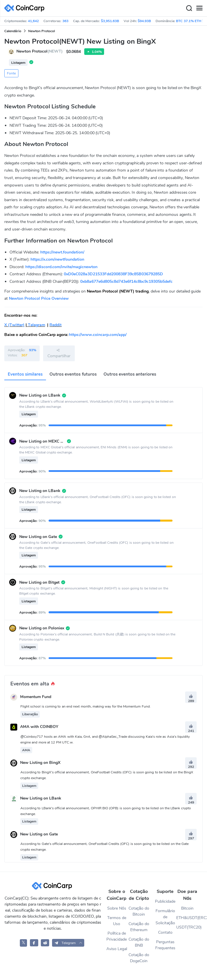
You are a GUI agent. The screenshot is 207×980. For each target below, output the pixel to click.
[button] (68, 943)
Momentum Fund (36, 697)
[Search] (189, 8)
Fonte (11, 73)
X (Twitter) (14, 325)
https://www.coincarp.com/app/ (98, 335)
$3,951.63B (110, 21)
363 (65, 21)
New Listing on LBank (41, 799)
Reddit (55, 325)
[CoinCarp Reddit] (45, 943)
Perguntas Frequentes (165, 945)
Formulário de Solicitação (165, 917)
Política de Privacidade (117, 936)
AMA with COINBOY (39, 727)
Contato (165, 932)
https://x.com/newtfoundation (57, 259)
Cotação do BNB (139, 942)
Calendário (13, 31)
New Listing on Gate (39, 834)
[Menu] (199, 8)
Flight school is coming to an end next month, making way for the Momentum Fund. (86, 706)
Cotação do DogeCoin (139, 958)
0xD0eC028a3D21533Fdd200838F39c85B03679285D (113, 274)
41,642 (33, 21)
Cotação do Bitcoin (139, 911)
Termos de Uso (117, 921)
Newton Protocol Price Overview (39, 298)
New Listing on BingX (40, 763)
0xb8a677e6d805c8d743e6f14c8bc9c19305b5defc (126, 281)
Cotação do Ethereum (139, 927)
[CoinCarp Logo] (26, 8)
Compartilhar (59, 353)
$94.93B (144, 21)
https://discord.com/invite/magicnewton (61, 267)
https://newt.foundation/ (62, 252)
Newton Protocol (42, 31)
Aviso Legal (117, 949)
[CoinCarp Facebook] (34, 943)
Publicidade (165, 901)
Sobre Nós (117, 908)
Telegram (36, 325)
